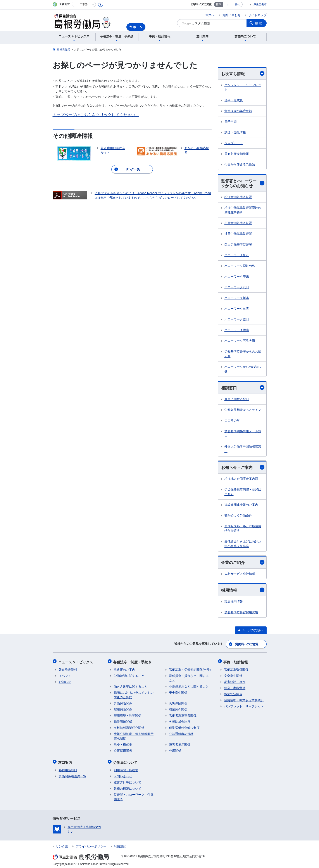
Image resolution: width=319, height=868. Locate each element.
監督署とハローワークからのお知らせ (243, 184)
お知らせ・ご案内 (243, 468)
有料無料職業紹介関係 (129, 727)
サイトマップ (257, 15)
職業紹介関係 (178, 709)
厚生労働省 (260, 4)
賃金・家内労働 (235, 687)
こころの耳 (232, 421)
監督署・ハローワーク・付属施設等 (134, 795)
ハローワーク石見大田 (240, 341)
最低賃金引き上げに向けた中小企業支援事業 (243, 544)
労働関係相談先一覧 (72, 775)
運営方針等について (128, 781)
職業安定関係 (233, 693)
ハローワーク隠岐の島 (240, 266)
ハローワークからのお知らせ (243, 369)
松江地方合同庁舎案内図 (241, 479)
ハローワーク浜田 (237, 288)
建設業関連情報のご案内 (241, 505)
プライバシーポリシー (91, 845)
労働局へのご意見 (247, 645)
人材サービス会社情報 (240, 574)
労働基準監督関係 (236, 669)
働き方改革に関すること (131, 686)
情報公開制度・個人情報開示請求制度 (134, 736)
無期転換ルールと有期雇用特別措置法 (243, 529)
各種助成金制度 (180, 721)
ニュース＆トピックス (76, 662)
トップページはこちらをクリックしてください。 (96, 115)
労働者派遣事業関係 (183, 715)
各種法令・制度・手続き (133, 662)
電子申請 (231, 122)
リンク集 (62, 845)
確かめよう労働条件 (238, 516)
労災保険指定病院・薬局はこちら (243, 492)
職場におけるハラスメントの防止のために (134, 694)
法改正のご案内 (124, 669)
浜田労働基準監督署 (238, 234)
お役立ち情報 (243, 73)
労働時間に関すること (129, 675)
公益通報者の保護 (181, 733)
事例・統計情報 (236, 662)
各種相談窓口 (68, 768)
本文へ (210, 15)
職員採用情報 (234, 602)
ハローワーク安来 (237, 277)
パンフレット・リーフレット (243, 87)
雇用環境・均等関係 (128, 715)
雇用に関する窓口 (237, 399)
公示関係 (175, 750)
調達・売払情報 (235, 132)
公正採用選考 (123, 750)
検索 (259, 23)
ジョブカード (234, 143)
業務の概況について (128, 787)
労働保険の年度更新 (238, 111)
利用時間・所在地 (126, 768)
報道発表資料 (68, 669)
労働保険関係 (123, 703)
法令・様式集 (234, 100)
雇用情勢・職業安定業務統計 (244, 700)
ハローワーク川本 (237, 298)
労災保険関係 (178, 703)
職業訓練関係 (123, 721)
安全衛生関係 (178, 692)
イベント (65, 675)
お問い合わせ (231, 15)
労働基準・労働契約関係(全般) (190, 669)
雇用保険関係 (123, 709)
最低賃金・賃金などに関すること (189, 677)
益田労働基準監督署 (238, 245)
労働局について (126, 761)
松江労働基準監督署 (238, 197)
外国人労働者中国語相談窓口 (243, 449)
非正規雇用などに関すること (189, 686)
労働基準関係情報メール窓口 (243, 434)
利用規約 (120, 845)
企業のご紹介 (243, 563)
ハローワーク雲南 (237, 330)
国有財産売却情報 (237, 154)
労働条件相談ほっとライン (243, 410)
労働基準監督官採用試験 (241, 613)
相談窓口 (243, 388)
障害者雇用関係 (180, 744)
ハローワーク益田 (237, 320)
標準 (219, 4)
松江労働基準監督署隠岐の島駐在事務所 (243, 210)
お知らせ (65, 681)
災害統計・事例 (235, 681)
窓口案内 (66, 761)
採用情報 (243, 591)
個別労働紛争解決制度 (184, 727)
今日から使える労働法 (240, 164)
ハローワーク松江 (237, 256)
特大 (238, 4)
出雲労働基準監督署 (238, 223)
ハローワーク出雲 (237, 309)
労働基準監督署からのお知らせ (243, 354)
